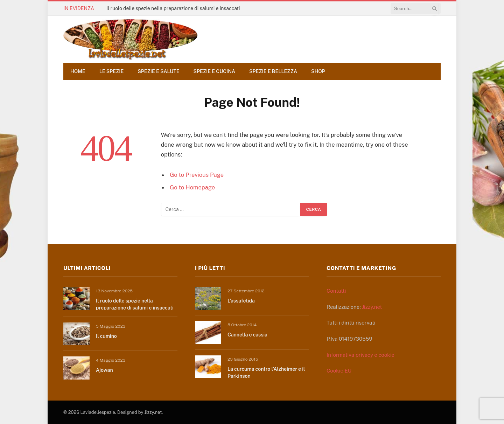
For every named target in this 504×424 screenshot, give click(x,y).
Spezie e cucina (215, 71)
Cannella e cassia (247, 335)
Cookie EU (339, 371)
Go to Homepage (192, 187)
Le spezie (112, 71)
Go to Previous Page (197, 175)
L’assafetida (241, 301)
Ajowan (104, 370)
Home (78, 71)
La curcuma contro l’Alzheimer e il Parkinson (266, 373)
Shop (318, 71)
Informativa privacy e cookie (360, 355)
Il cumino (106, 336)
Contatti (336, 291)
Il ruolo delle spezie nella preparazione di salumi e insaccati (173, 8)
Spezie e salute (158, 71)
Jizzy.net (372, 307)
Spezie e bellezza (273, 71)
